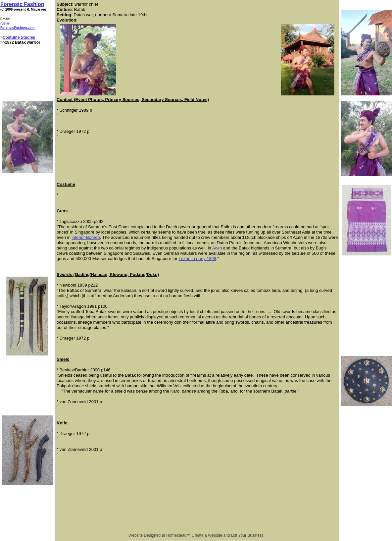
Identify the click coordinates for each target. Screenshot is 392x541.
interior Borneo (86, 237)
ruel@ (5, 23)
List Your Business (247, 535)
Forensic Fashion (22, 4)
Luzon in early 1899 (197, 259)
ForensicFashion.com (17, 28)
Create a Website (207, 535)
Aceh (217, 248)
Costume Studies (19, 37)
